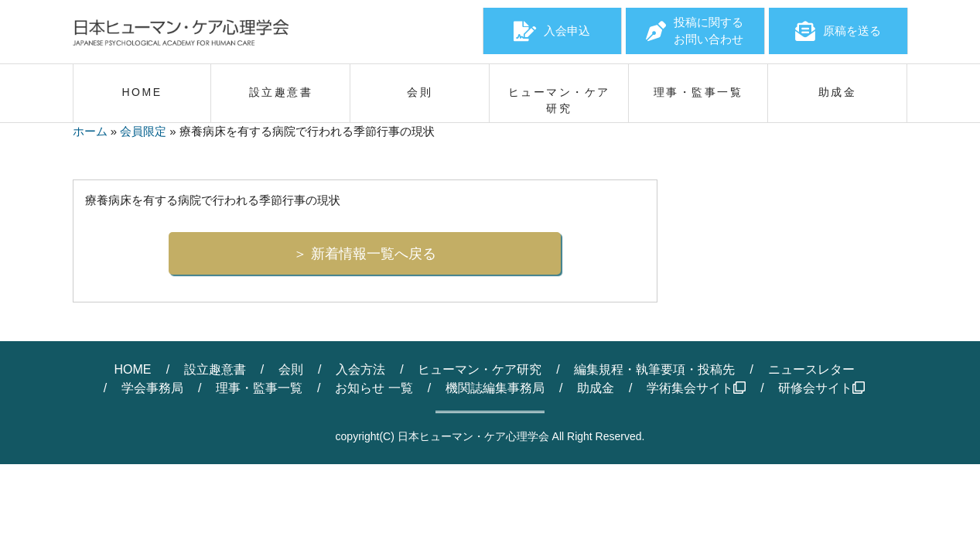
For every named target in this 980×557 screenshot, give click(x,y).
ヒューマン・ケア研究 (480, 369)
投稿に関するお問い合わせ (695, 31)
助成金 (596, 388)
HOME (132, 369)
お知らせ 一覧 (374, 388)
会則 (291, 369)
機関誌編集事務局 (495, 388)
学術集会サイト (696, 388)
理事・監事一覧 (259, 388)
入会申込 (552, 31)
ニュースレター (811, 369)
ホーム (90, 131)
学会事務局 (152, 388)
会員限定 (143, 131)
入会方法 (360, 369)
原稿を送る (838, 31)
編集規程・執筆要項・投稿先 (654, 369)
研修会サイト (821, 388)
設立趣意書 (215, 369)
